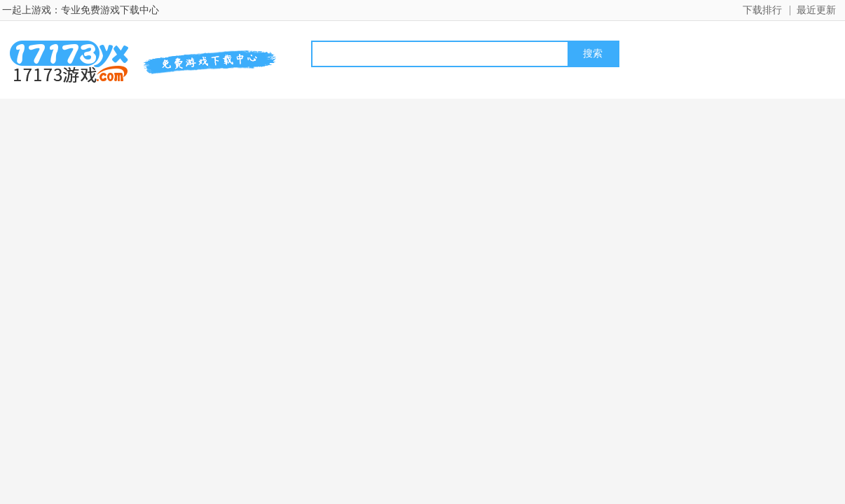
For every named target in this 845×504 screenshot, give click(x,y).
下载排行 (762, 10)
